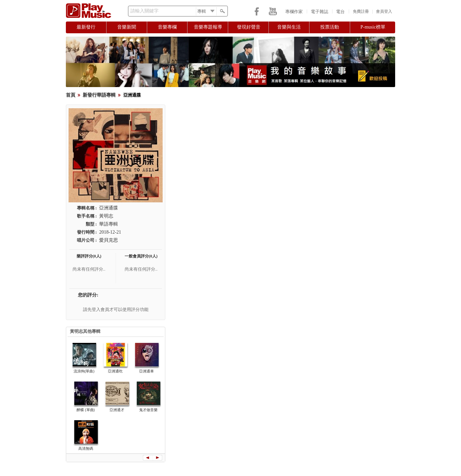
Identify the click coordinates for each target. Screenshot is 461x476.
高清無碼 (86, 448)
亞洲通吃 (115, 371)
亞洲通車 (146, 371)
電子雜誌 (320, 12)
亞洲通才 (117, 410)
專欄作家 (294, 12)
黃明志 (106, 216)
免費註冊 (361, 11)
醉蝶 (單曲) (86, 410)
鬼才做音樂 (148, 410)
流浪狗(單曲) (84, 371)
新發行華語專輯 (99, 95)
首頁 (71, 95)
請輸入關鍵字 (144, 11)
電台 (340, 12)
